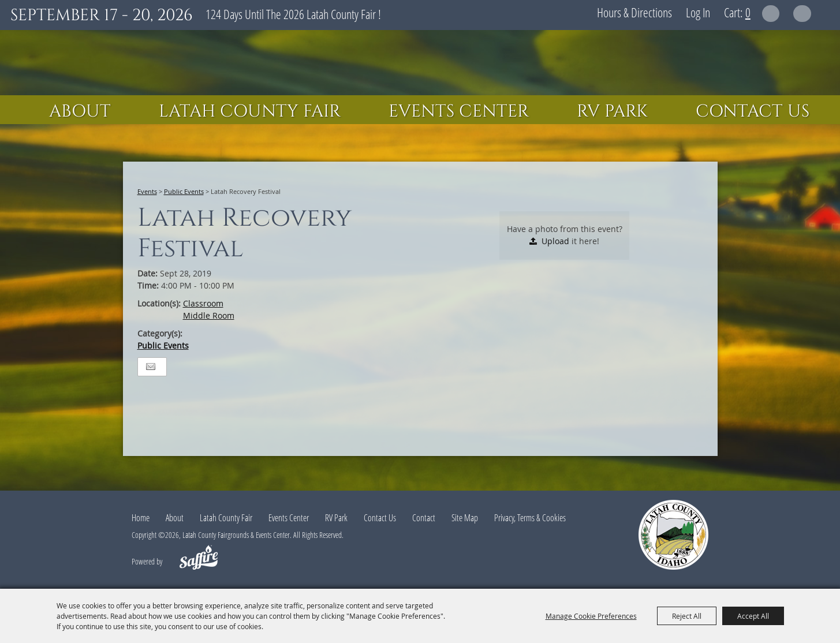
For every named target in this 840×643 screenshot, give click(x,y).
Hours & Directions (634, 12)
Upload (555, 241)
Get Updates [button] (802, 14)
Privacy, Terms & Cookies (530, 518)
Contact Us (753, 111)
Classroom (203, 303)
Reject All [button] (687, 616)
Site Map (465, 518)
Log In (698, 12)
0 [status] (748, 12)
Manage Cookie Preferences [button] (591, 616)
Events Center (459, 111)
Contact (424, 518)
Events (147, 191)
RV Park (612, 111)
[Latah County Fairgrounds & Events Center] (420, 63)
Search (771, 14)
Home (141, 518)
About (80, 111)
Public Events (184, 191)
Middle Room (209, 315)
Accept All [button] (753, 616)
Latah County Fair (250, 111)
